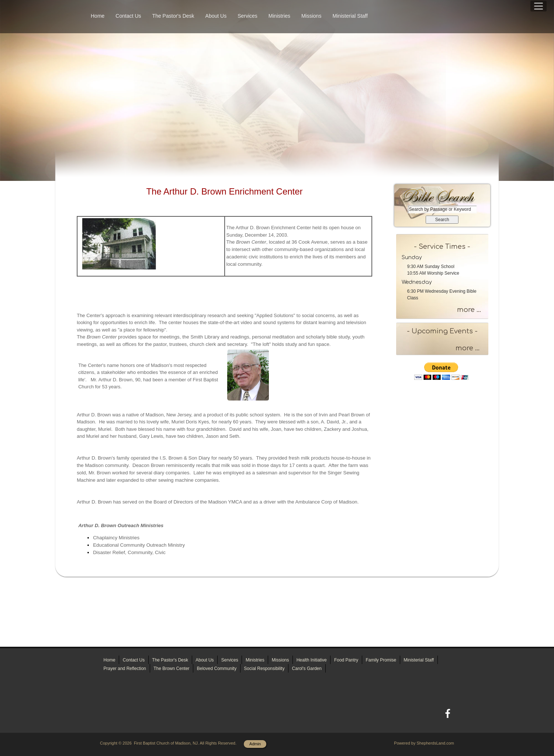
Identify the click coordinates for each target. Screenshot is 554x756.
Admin (255, 744)
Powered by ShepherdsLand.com (424, 743)
